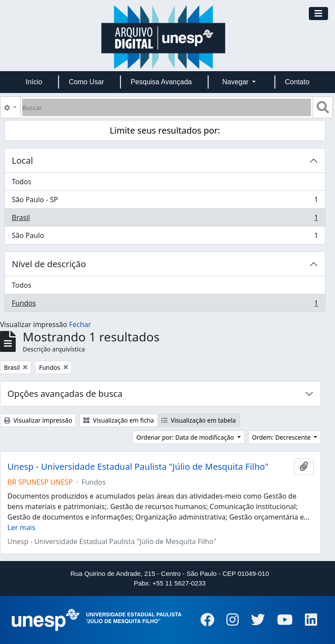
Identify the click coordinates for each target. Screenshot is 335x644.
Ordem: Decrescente (282, 437)
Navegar (236, 82)
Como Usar (87, 82)
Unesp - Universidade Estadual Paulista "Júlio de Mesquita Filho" (138, 467)
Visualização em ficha (119, 420)
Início (34, 82)
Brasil (165, 219)
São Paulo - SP (165, 201)
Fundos (165, 305)
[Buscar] (167, 107)
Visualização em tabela (199, 420)
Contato (297, 82)
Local (22, 160)
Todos (22, 182)
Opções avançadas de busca (65, 394)
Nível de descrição (49, 264)
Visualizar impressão (38, 420)
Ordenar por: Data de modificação (186, 437)
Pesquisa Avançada (161, 82)
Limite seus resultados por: (165, 130)
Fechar (80, 324)
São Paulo (165, 237)
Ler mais (21, 527)
